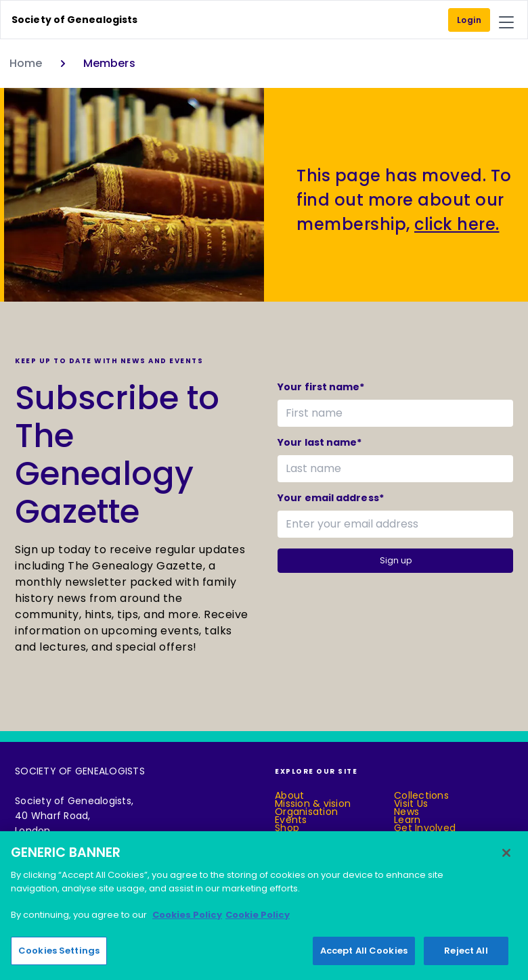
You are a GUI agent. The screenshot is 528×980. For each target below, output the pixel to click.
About (289, 795)
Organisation (306, 812)
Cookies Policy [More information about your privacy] (187, 916)
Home (26, 63)
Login (469, 20)
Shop (287, 828)
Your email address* (331, 498)
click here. (457, 224)
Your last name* (320, 442)
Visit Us (411, 803)
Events (291, 820)
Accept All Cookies (364, 952)
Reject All (466, 952)
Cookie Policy (258, 916)
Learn (407, 820)
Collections (421, 795)
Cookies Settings (59, 952)
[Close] (506, 854)
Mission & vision (313, 803)
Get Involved (425, 828)
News (406, 812)
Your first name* (321, 387)
